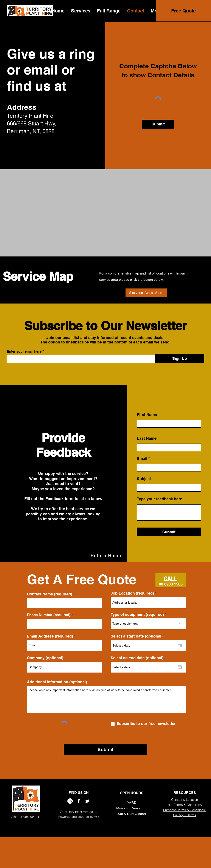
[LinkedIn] (70, 801)
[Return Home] (106, 556)
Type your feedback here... (161, 499)
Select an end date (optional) (137, 658)
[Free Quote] (183, 11)
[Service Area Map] (146, 293)
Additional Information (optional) (57, 682)
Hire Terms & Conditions (185, 805)
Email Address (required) (50, 636)
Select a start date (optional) (137, 636)
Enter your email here (24, 352)
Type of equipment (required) (137, 615)
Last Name (147, 438)
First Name (147, 415)
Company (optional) (45, 658)
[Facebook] (79, 801)
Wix (97, 817)
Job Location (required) (132, 593)
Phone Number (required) (49, 615)
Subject (144, 479)
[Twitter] (87, 801)
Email (142, 459)
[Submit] (158, 124)
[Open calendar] (180, 645)
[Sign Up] (180, 358)
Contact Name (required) (50, 594)
